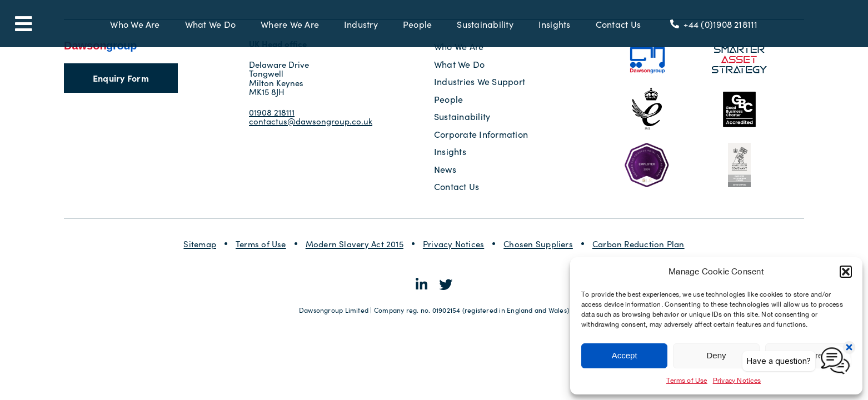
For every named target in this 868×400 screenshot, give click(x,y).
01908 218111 (272, 112)
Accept (625, 355)
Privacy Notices (453, 244)
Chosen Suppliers (538, 244)
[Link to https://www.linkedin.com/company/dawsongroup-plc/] (421, 284)
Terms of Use (687, 381)
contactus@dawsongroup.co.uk (311, 121)
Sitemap (200, 244)
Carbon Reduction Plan (638, 244)
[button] (846, 272)
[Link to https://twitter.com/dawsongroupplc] (446, 284)
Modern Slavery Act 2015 (355, 244)
